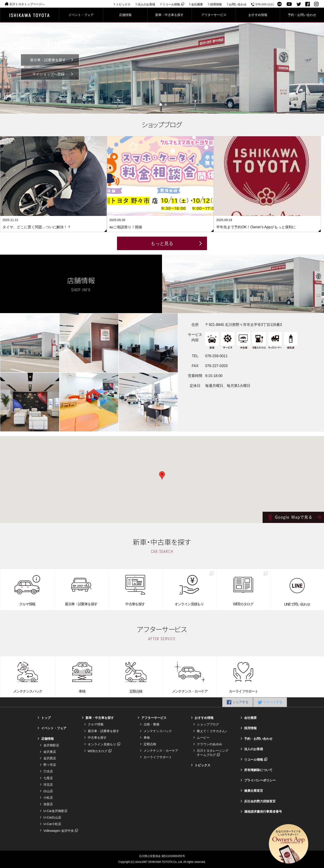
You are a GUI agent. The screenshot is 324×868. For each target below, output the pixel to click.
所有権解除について (258, 770)
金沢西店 (50, 758)
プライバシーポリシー (260, 780)
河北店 (48, 785)
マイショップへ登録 (48, 74)
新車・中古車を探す (100, 718)
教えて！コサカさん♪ (212, 731)
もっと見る (162, 243)
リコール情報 (171, 4)
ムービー (203, 738)
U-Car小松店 (52, 824)
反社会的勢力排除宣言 (260, 801)
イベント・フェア (54, 728)
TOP (8, 27)
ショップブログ (208, 724)
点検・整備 (151, 724)
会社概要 (197, 4)
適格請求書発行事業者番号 (263, 812)
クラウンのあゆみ (209, 744)
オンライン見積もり (102, 744)
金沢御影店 (51, 745)
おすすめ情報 (204, 718)
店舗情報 (21, 27)
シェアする (241, 702)
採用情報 (216, 4)
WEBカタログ (98, 751)
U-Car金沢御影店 (55, 811)
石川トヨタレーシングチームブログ (213, 753)
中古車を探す (97, 738)
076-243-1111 (265, 4)
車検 (147, 738)
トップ (46, 718)
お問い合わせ (238, 4)
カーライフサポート (158, 757)
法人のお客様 (146, 4)
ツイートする (273, 702)
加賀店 (48, 804)
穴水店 (48, 771)
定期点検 (150, 744)
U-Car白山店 (52, 817)
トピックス (123, 4)
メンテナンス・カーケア (161, 751)
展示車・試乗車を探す (48, 60)
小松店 (48, 798)
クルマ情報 (96, 724)
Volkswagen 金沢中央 (59, 831)
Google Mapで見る (293, 517)
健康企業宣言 (254, 791)
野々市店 (38, 27)
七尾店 (48, 778)
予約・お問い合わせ (258, 739)
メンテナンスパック (158, 731)
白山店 (48, 791)
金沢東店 (50, 752)
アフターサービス (154, 718)
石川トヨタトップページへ (27, 4)
